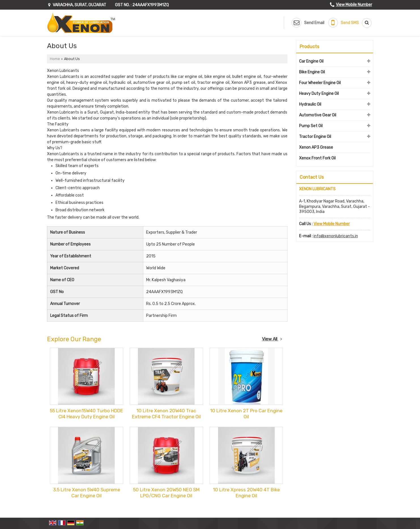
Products (309, 47)
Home (55, 59)
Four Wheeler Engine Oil (320, 83)
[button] (354, 5)
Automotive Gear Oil (318, 115)
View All (272, 339)
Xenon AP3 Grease (316, 147)
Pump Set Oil (311, 126)
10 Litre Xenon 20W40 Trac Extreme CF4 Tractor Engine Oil (166, 414)
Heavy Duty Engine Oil (319, 94)
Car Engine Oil (311, 61)
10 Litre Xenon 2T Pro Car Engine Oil (246, 414)
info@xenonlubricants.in (336, 236)
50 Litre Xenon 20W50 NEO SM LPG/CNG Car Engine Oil (166, 493)
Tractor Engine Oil (315, 137)
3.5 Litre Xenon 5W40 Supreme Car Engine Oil (87, 493)
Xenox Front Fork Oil (317, 158)
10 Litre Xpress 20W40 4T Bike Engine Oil (246, 493)
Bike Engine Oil (312, 72)
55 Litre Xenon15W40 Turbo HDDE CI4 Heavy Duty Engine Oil (87, 414)
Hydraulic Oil (310, 104)
